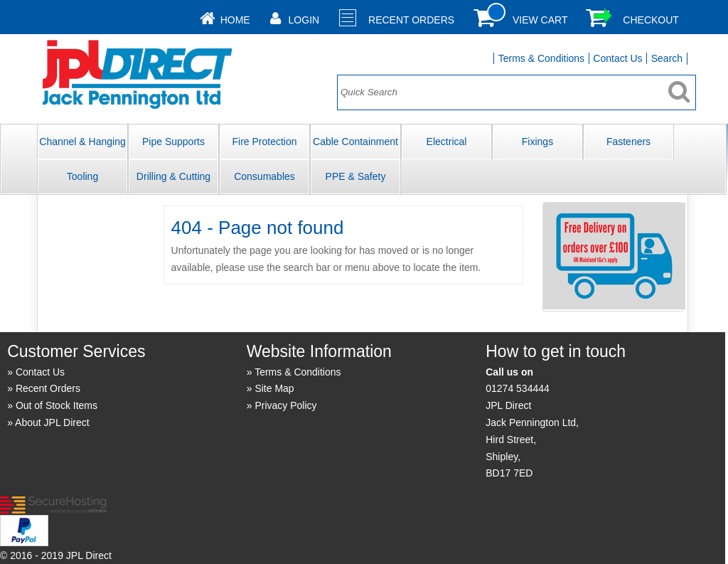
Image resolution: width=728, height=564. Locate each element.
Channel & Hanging (82, 142)
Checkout (651, 20)
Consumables (264, 176)
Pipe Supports (173, 142)
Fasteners (628, 142)
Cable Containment (355, 142)
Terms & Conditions (541, 58)
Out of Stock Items (57, 405)
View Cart (540, 20)
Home (235, 20)
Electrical (447, 142)
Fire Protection (264, 142)
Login (304, 20)
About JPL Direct (52, 422)
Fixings (537, 142)
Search (667, 58)
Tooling (82, 176)
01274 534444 (518, 388)
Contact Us (617, 58)
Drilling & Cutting (173, 176)
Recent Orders (411, 20)
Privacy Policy (285, 405)
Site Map (274, 388)
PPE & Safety (356, 176)
